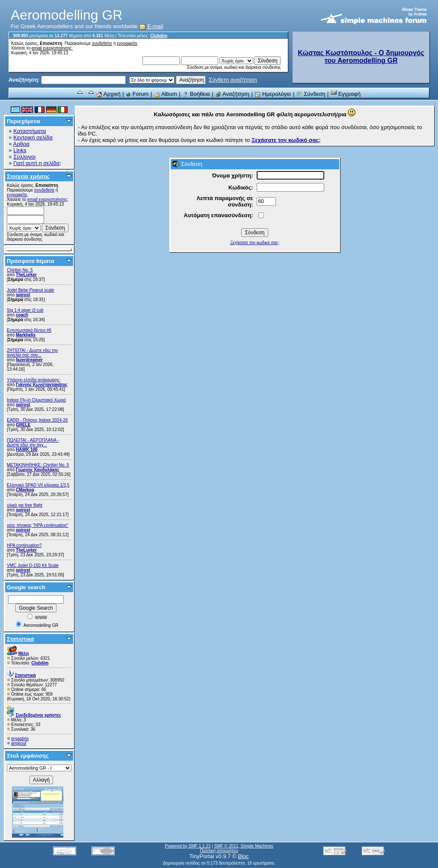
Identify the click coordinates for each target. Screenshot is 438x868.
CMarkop (25, 490)
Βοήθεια (196, 94)
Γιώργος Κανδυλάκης (38, 470)
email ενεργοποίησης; (52, 48)
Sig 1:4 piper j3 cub (25, 310)
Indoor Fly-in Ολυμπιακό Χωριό (36, 400)
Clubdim (159, 36)
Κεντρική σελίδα (33, 137)
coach (22, 315)
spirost (23, 295)
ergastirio (20, 739)
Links (20, 150)
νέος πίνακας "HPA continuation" (38, 525)
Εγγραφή (346, 94)
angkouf (19, 743)
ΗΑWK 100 (27, 450)
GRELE (23, 425)
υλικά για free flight (25, 505)
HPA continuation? (24, 545)
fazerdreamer (29, 360)
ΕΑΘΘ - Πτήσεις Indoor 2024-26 (37, 420)
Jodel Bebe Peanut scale (31, 290)
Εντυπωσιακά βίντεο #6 (29, 330)
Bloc (243, 856)
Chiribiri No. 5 (20, 270)
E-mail (151, 26)
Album (166, 94)
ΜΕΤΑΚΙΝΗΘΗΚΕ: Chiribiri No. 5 (38, 465)
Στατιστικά (21, 639)
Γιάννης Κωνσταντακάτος (42, 385)
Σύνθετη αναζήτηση (233, 80)
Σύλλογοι (24, 157)
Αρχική (108, 94)
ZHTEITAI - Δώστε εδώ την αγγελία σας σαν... (33, 353)
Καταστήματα (30, 131)
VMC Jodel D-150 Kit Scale (33, 565)
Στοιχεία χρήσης (28, 176)
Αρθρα (21, 144)
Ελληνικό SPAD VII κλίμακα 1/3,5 (38, 485)
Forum (137, 94)
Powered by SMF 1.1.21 (188, 846)
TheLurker (26, 275)
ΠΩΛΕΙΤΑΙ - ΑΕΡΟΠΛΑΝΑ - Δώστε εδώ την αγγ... (33, 443)
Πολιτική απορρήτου (219, 851)
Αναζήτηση (232, 94)
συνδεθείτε (102, 43)
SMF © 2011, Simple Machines (244, 846)
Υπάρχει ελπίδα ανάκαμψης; (34, 380)
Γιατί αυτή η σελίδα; (37, 163)
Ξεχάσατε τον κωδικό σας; (255, 243)
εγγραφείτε (127, 43)
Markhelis (26, 335)
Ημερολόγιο (273, 94)
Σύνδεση (311, 94)
